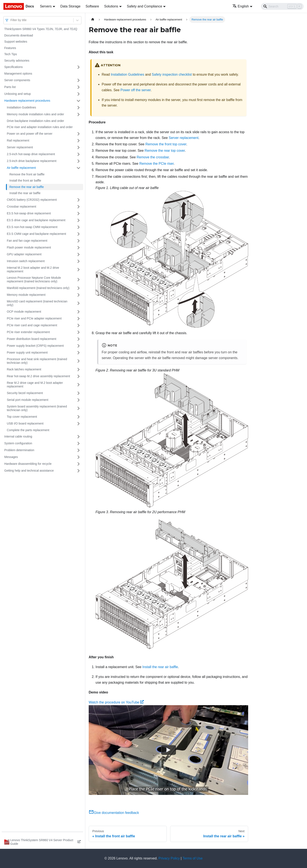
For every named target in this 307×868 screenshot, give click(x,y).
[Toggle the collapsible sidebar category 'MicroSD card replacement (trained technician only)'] (78, 303)
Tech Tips (11, 54)
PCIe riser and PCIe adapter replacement (34, 318)
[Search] (282, 6)
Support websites (16, 42)
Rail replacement (18, 140)
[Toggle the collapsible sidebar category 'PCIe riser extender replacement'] (78, 332)
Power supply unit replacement (27, 352)
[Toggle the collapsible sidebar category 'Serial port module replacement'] (78, 400)
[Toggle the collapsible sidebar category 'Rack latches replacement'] (78, 370)
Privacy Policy (169, 858)
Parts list (10, 87)
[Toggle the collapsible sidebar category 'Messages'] (78, 457)
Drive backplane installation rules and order (35, 121)
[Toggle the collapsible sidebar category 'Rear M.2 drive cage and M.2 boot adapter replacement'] (78, 385)
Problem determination (19, 450)
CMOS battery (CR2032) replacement (32, 200)
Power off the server (136, 90)
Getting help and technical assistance (29, 471)
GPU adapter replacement (24, 254)
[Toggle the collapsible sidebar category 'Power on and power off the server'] (78, 134)
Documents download (19, 35)
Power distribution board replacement (32, 339)
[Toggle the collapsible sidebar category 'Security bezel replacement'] (78, 393)
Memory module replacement (26, 295)
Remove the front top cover (166, 144)
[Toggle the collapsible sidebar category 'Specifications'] (78, 67)
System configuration (18, 443)
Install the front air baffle (25, 181)
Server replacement (20, 147)
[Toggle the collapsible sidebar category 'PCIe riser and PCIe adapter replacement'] (78, 319)
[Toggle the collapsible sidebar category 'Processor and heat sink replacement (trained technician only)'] (78, 361)
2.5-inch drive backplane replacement (32, 161)
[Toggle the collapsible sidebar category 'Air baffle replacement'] (78, 168)
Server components (17, 80)
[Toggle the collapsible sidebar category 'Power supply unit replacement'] (78, 353)
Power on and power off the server (30, 134)
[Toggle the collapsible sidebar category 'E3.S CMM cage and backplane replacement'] (78, 234)
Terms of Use (193, 858)
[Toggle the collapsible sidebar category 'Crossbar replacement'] (78, 207)
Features (10, 48)
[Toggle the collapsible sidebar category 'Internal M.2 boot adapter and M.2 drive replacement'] (78, 270)
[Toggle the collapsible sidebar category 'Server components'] (78, 80)
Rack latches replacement (24, 369)
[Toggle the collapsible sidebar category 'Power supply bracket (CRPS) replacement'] (78, 346)
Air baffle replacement (21, 168)
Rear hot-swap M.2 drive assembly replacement (38, 376)
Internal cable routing (18, 436)
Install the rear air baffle (25, 193)
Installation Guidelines (21, 107)
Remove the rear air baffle (27, 187)
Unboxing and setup (18, 94)
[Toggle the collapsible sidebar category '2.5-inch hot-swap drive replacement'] (78, 154)
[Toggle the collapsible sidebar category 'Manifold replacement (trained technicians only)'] (78, 288)
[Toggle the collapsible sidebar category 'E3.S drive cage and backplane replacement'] (78, 220)
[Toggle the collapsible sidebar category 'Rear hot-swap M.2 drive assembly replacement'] (78, 376)
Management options (18, 74)
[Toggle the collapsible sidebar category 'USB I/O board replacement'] (78, 424)
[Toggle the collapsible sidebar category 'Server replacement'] (78, 147)
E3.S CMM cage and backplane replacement (36, 234)
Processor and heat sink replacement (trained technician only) (37, 361)
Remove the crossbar (153, 157)
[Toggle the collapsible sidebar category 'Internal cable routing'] (78, 437)
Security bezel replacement (25, 393)
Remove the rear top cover (165, 151)
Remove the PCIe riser (156, 164)
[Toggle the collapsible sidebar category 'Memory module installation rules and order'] (78, 114)
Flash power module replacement (29, 247)
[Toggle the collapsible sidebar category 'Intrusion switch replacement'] (78, 261)
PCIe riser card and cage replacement (32, 325)
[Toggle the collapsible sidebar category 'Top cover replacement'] (78, 417)
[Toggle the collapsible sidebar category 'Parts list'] (78, 87)
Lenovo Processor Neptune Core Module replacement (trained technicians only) (34, 280)
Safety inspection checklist (172, 74)
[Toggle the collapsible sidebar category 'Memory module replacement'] (78, 295)
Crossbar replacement (22, 207)
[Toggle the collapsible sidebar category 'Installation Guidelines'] (78, 108)
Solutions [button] (111, 6)
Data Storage (70, 6)
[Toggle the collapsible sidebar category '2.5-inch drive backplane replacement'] (78, 161)
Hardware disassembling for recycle (28, 464)
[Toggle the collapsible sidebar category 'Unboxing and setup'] (78, 94)
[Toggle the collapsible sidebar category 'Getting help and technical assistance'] (78, 471)
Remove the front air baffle (27, 174)
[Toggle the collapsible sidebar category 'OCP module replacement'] (78, 312)
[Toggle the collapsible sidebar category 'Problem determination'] (78, 450)
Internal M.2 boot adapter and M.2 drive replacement (33, 270)
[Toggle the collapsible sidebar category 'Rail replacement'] (78, 141)
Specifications (13, 67)
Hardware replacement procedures (27, 101)
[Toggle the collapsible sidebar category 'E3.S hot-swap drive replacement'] (78, 214)
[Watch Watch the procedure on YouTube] (168, 750)
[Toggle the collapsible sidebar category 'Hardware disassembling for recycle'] (78, 464)
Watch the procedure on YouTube (116, 702)
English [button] (241, 6)
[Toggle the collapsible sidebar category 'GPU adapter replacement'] (78, 254)
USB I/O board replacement (25, 423)
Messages (11, 457)
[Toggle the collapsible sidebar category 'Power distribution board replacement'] (78, 339)
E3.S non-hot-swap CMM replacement (32, 227)
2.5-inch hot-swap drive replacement (31, 154)
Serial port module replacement (28, 400)
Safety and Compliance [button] (144, 6)
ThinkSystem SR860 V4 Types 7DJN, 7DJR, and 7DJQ (41, 29)
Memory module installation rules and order (35, 114)
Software (92, 6)
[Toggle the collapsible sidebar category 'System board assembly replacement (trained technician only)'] (78, 408)
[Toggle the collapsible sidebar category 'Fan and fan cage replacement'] (78, 241)
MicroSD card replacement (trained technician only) (37, 303)
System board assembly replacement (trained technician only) (37, 408)
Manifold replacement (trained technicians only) (38, 288)
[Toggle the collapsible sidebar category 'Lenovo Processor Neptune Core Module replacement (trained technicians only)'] (78, 280)
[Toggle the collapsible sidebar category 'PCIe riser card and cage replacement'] (78, 325)
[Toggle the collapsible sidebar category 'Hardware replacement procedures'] (78, 101)
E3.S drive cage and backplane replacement (36, 220)
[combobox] (11, 20)
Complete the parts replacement (28, 430)
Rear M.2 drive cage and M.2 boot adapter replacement (35, 385)
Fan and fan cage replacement (27, 241)
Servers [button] (46, 6)
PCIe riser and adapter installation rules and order (40, 127)
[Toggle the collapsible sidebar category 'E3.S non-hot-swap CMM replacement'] (78, 227)
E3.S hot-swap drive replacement (29, 213)
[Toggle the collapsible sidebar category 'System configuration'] (78, 443)
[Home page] (93, 19)
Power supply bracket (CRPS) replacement (35, 346)
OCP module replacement (24, 312)
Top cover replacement (22, 417)
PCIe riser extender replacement (28, 332)
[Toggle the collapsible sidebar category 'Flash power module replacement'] (78, 248)
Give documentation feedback (114, 813)
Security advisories (17, 61)
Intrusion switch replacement (26, 261)
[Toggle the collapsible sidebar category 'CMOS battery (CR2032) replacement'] (78, 200)
